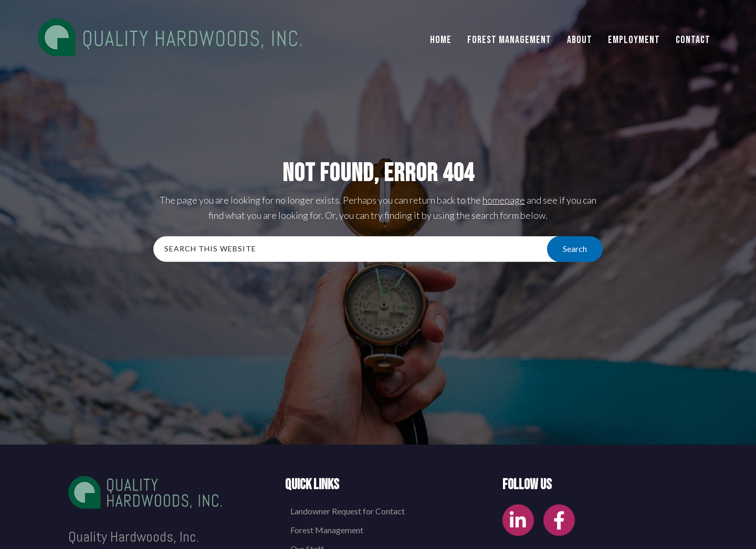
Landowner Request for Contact (348, 511)
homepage (504, 200)
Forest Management (327, 530)
